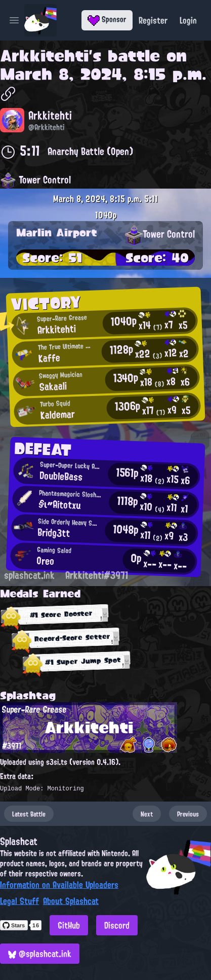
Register (153, 20)
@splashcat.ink (40, 954)
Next (147, 814)
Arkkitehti (44, 56)
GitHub (69, 925)
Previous (188, 814)
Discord (117, 925)
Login (188, 20)
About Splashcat (71, 901)
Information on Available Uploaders (59, 885)
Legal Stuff (19, 901)
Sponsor (107, 19)
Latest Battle (29, 814)
